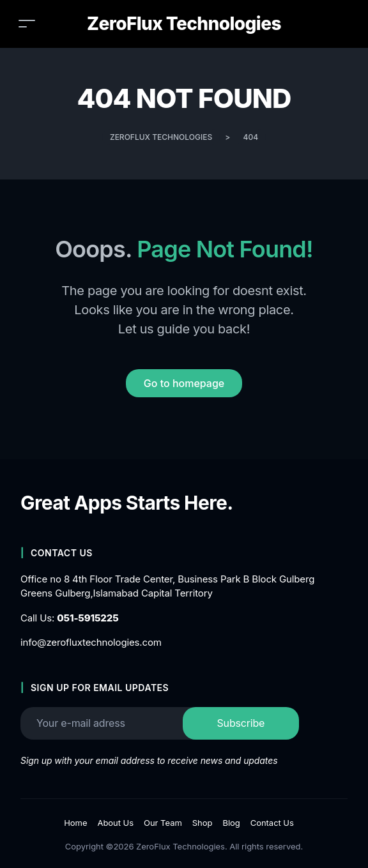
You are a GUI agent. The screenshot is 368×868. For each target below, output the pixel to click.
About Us (115, 823)
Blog (231, 823)
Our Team (163, 823)
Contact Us (272, 823)
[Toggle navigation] (27, 23)
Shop (203, 823)
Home (75, 823)
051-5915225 (88, 618)
